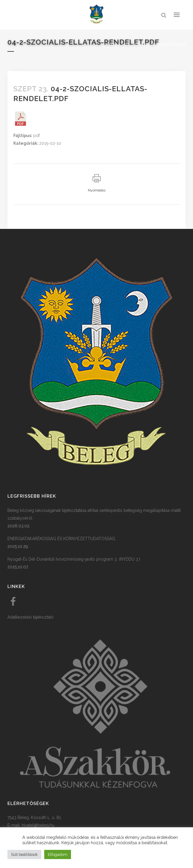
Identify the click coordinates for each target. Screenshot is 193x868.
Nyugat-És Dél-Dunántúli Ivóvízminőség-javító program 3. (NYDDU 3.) (74, 559)
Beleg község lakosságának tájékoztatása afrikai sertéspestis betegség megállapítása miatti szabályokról (94, 514)
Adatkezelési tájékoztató (31, 617)
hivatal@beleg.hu (38, 825)
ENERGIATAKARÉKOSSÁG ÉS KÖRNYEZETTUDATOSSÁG (61, 539)
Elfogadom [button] (58, 854)
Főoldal (114, 44)
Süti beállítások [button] (24, 854)
